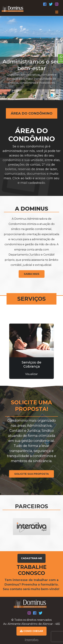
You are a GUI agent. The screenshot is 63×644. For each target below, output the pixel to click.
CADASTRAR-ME (32, 558)
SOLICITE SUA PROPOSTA (32, 474)
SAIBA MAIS (32, 274)
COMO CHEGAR (32, 631)
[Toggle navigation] (32, 12)
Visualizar (32, 374)
